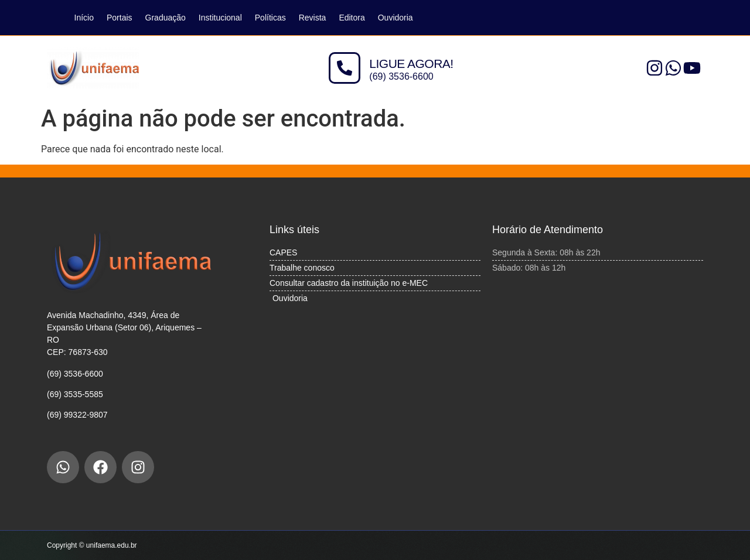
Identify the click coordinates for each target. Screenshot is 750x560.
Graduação (166, 18)
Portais (120, 18)
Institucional (220, 18)
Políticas (270, 18)
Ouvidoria (396, 18)
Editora (352, 18)
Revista (313, 18)
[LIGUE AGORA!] (345, 68)
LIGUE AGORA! (411, 64)
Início (84, 18)
